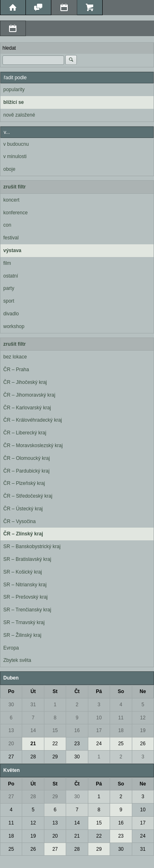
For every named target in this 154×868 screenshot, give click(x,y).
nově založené (19, 115)
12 (143, 718)
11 (121, 718)
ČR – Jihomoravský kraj (29, 395)
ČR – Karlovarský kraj (27, 408)
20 (11, 744)
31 (33, 705)
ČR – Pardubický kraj (26, 471)
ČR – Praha (16, 370)
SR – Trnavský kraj (24, 622)
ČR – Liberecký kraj (25, 433)
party (9, 288)
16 (77, 730)
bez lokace (15, 357)
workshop (14, 326)
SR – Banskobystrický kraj (32, 547)
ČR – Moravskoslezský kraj (33, 445)
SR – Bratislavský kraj (27, 559)
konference (15, 213)
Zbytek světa (17, 660)
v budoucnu (16, 144)
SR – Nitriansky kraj (25, 585)
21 (33, 744)
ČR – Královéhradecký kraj (33, 420)
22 (55, 744)
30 (11, 705)
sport (9, 301)
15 (55, 730)
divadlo (11, 314)
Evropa (11, 648)
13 (11, 730)
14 (33, 730)
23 (77, 744)
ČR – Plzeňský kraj (24, 483)
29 (55, 757)
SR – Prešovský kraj (25, 597)
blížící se (14, 102)
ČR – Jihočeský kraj (25, 382)
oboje (9, 169)
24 (99, 744)
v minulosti (15, 156)
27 (11, 757)
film (7, 263)
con (7, 225)
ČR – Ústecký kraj (23, 509)
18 (121, 730)
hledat (9, 48)
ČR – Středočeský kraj (28, 496)
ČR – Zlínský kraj (23, 534)
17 (99, 730)
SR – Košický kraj (23, 572)
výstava (12, 250)
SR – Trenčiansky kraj (27, 610)
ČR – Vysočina (20, 521)
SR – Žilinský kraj (22, 635)
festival (11, 238)
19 (143, 730)
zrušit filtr (15, 187)
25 (121, 744)
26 (143, 744)
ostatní (11, 276)
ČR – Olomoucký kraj (26, 458)
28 (33, 757)
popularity (14, 90)
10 (99, 718)
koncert (11, 200)
